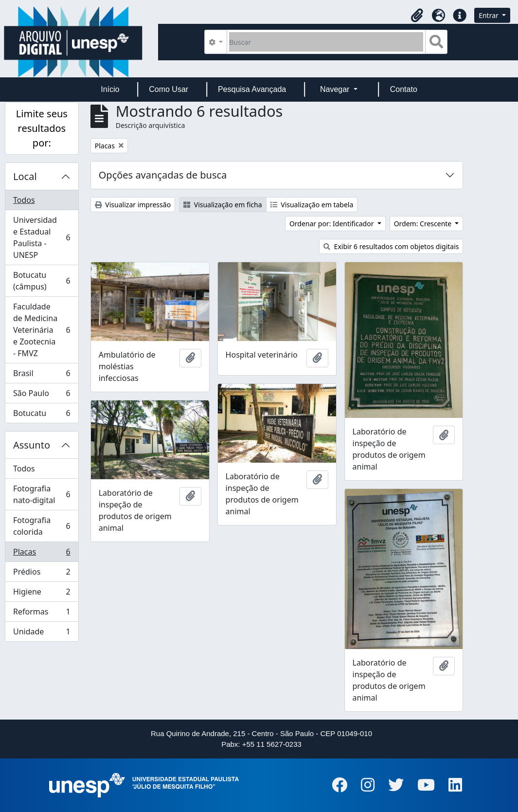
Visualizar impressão (133, 205)
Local (25, 176)
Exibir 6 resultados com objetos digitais (391, 246)
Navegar (336, 89)
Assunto (32, 445)
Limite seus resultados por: (42, 128)
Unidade (42, 633)
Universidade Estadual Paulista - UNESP (42, 237)
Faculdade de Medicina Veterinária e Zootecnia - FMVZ (42, 330)
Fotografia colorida (42, 526)
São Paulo (42, 395)
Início (110, 89)
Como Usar (169, 89)
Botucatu (42, 415)
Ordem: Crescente (424, 224)
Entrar (489, 15)
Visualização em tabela (312, 205)
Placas (42, 554)
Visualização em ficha (223, 205)
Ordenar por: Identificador (332, 224)
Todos (24, 200)
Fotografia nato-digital (42, 494)
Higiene (42, 594)
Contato (404, 89)
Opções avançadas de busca (163, 175)
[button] (417, 16)
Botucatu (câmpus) (42, 281)
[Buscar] (326, 42)
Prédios (42, 574)
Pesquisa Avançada (252, 89)
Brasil (42, 375)
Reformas (42, 614)
